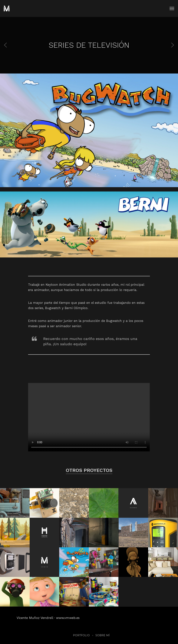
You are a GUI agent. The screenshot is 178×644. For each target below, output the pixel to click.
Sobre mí (103, 635)
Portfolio (81, 635)
